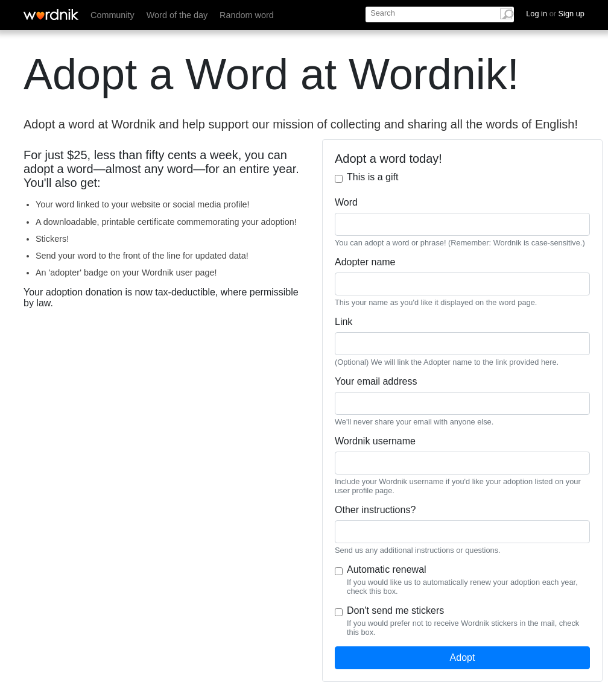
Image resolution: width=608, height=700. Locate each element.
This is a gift (372, 177)
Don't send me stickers (395, 610)
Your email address (376, 381)
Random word (247, 15)
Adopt (463, 657)
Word (346, 202)
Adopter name (365, 262)
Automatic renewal (387, 569)
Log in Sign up (555, 14)
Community (112, 15)
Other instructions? (375, 510)
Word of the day (177, 15)
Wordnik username (375, 441)
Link (344, 322)
